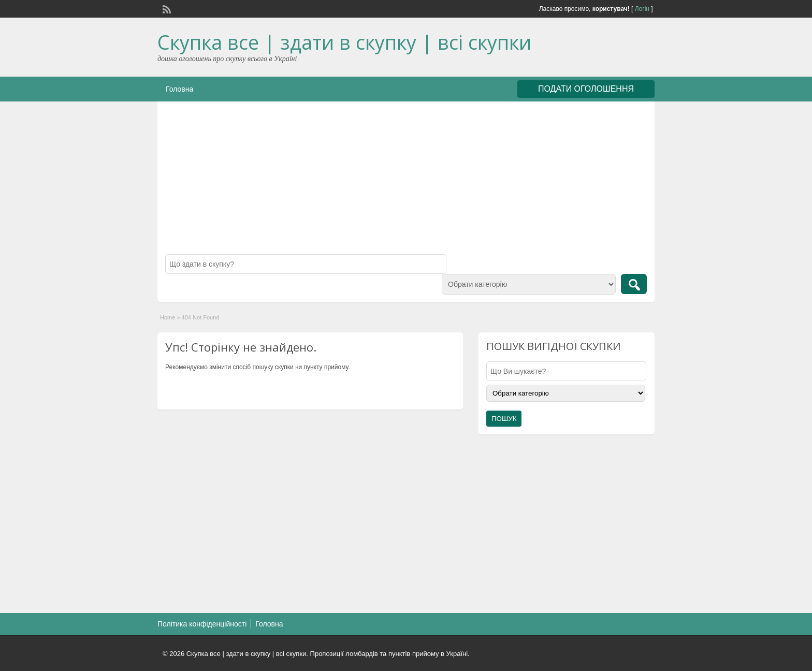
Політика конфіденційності (202, 624)
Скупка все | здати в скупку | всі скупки (344, 42)
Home (168, 317)
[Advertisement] (406, 182)
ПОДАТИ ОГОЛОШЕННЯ (586, 89)
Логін (642, 9)
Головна (179, 89)
